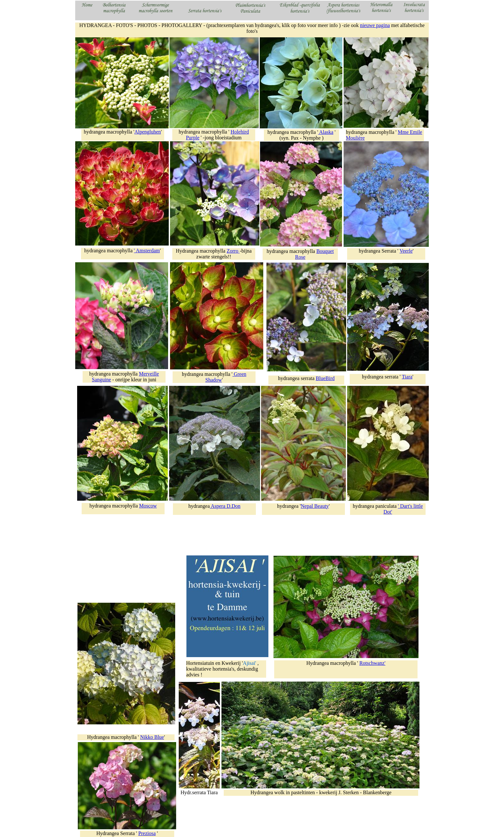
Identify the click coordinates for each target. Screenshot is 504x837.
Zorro (233, 251)
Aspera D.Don (225, 506)
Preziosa (147, 833)
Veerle (406, 251)
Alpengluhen (148, 132)
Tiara (407, 377)
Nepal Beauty (315, 506)
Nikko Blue (152, 737)
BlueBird (325, 378)
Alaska (326, 132)
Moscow (148, 506)
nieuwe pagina (375, 25)
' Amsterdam (147, 251)
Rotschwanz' (372, 663)
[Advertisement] (127, 556)
